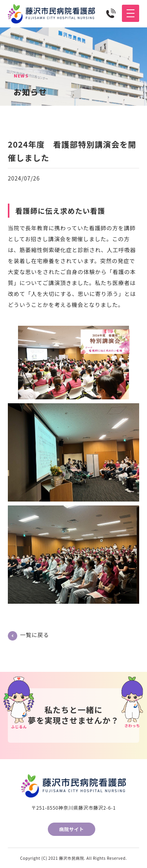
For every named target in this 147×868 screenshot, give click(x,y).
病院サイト (72, 829)
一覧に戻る (34, 635)
